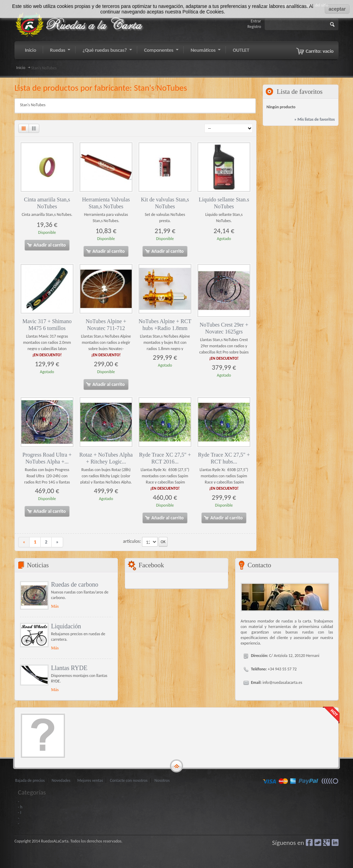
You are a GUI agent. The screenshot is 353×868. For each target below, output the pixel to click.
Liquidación (66, 626)
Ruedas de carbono (75, 585)
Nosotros (162, 780)
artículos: (132, 541)
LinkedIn (335, 842)
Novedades (61, 780)
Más (55, 606)
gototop (176, 766)
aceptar (337, 9)
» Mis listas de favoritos (315, 119)
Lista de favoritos (300, 92)
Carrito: (320, 51)
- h (20, 807)
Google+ (326, 842)
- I (19, 812)
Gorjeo (318, 842)
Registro (254, 27)
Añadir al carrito (46, 245)
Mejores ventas (90, 780)
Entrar (256, 21)
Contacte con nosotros (129, 780)
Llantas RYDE (69, 668)
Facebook (309, 842)
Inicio (21, 68)
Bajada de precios (30, 780)
